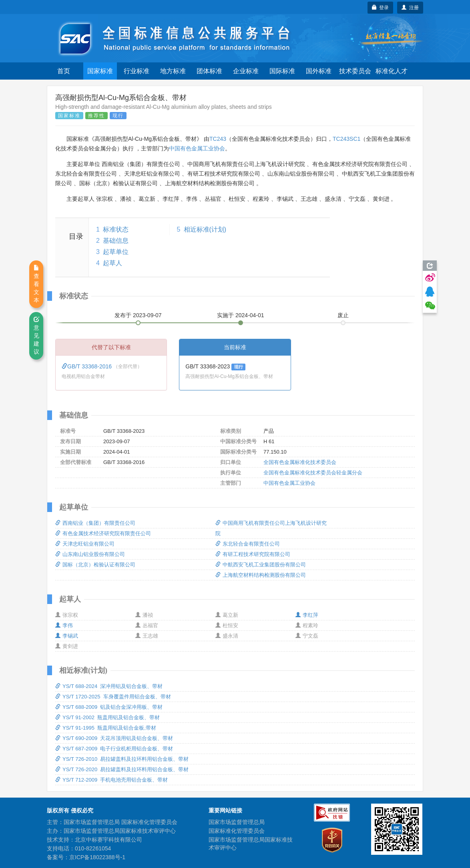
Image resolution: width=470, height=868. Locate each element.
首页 (64, 71)
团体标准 (209, 71)
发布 (138, 315)
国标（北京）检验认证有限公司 (95, 565)
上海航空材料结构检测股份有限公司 (261, 575)
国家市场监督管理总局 (237, 822)
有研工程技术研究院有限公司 (253, 554)
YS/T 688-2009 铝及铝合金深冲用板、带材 (109, 707)
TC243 (218, 139)
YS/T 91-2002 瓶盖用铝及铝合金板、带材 (107, 717)
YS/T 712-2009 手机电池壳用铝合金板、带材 (111, 780)
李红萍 (307, 615)
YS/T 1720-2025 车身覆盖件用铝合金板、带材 (113, 697)
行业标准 (137, 71)
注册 (410, 8)
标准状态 (116, 229)
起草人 (112, 263)
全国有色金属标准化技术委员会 (300, 462)
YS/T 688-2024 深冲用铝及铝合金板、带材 (109, 686)
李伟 (64, 625)
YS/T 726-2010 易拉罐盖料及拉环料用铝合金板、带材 (122, 759)
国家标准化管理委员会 (237, 831)
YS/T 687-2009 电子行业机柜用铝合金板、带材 (114, 749)
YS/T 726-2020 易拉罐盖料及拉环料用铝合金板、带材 (122, 769)
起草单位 (116, 252)
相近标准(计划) (205, 229)
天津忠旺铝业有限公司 (85, 544)
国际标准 (282, 71)
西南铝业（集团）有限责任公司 (95, 523)
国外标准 (319, 71)
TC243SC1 (346, 139)
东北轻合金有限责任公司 (248, 544)
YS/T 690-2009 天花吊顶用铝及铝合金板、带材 (114, 738)
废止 (343, 315)
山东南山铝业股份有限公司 (90, 554)
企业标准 (246, 71)
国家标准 (100, 71)
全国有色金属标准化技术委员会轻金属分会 (313, 473)
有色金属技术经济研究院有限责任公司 (103, 533)
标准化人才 (392, 71)
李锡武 (67, 636)
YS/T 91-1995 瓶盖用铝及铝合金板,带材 (106, 728)
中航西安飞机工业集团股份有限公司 (261, 565)
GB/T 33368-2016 (87, 366)
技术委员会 (355, 71)
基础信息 (116, 241)
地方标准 (173, 71)
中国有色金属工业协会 (197, 148)
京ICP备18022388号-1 (97, 857)
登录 (381, 8)
